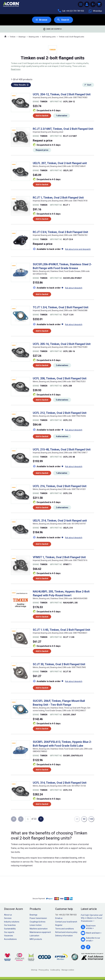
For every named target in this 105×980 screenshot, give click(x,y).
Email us (59, 918)
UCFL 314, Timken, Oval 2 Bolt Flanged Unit (60, 783)
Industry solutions (12, 922)
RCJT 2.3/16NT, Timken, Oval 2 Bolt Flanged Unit (63, 129)
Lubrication (34, 936)
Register (59, 925)
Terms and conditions (65, 929)
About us (8, 915)
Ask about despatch (74, 288)
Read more (16, 69)
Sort (89, 85)
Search (65, 20)
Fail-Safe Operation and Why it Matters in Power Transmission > (92, 918)
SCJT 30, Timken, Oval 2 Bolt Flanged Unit (59, 664)
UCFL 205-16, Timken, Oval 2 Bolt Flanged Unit (62, 344)
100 (91, 819)
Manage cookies (68, 970)
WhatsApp (95, 11)
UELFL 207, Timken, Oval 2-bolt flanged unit (60, 163)
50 (84, 819)
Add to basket (42, 116)
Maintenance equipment (40, 932)
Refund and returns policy (66, 932)
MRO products (36, 939)
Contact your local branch (66, 922)
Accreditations (10, 939)
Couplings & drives (38, 922)
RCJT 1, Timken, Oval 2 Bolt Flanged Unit (58, 198)
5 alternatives (62, 400)
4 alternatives (62, 437)
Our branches (10, 925)
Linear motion (36, 925)
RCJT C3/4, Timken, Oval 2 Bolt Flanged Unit (60, 232)
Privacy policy (44, 970)
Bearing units (34, 37)
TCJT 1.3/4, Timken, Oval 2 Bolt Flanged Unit (61, 308)
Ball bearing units (49, 37)
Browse (43, 20)
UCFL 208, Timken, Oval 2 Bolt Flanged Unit (60, 379)
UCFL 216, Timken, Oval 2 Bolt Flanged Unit (60, 486)
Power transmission (38, 918)
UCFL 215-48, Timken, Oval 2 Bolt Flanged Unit (62, 450)
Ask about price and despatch (78, 249)
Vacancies (9, 936)
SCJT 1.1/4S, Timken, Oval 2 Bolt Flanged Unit (61, 630)
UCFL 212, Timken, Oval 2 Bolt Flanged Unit (60, 413)
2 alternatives (62, 365)
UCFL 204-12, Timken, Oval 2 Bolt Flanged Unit (62, 95)
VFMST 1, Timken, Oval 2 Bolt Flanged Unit (59, 557)
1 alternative (62, 116)
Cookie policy (55, 970)
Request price (42, 150)
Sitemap (34, 970)
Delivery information (64, 936)
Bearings (22, 37)
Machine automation (39, 929)
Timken (13, 37)
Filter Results (20, 85)
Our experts (9, 932)
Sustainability (10, 929)
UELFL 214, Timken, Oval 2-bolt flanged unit (60, 521)
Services (8, 918)
